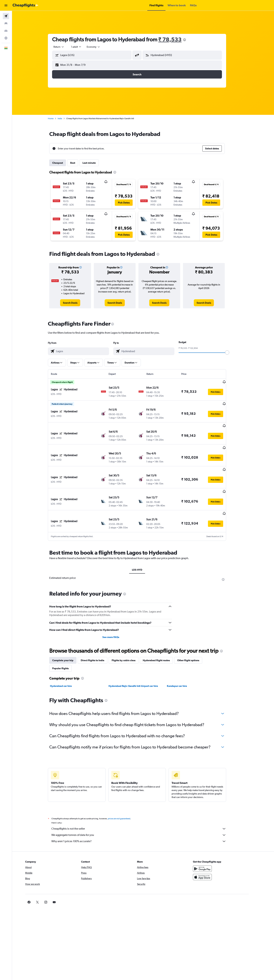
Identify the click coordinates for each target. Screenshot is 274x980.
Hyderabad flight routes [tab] (162, 639)
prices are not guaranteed (125, 797)
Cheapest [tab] (64, 163)
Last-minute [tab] (95, 163)
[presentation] (190, 40)
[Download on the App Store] (214, 855)
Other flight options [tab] (194, 639)
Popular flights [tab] (67, 647)
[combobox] (65, 47)
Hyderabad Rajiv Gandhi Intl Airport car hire (139, 664)
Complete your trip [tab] (69, 639)
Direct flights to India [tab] (99, 639)
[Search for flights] (6, 16)
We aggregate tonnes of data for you (145, 813)
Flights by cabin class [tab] (130, 639)
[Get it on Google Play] (214, 847)
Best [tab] (79, 163)
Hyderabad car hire (67, 664)
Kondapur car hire (183, 664)
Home (57, 118)
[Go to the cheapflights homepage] (26, 5)
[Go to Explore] (6, 38)
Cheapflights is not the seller (145, 807)
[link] (76, 303)
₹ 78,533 (176, 39)
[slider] (233, 352)
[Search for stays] (6, 23)
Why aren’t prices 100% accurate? (145, 819)
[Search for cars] (6, 31)
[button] (6, 5)
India (66, 118)
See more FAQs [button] (117, 615)
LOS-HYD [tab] (143, 548)
